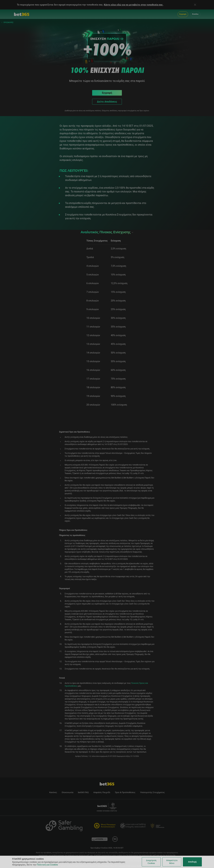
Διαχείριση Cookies (151, 862)
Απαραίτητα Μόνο (172, 862)
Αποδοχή (192, 862)
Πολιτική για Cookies (47, 865)
